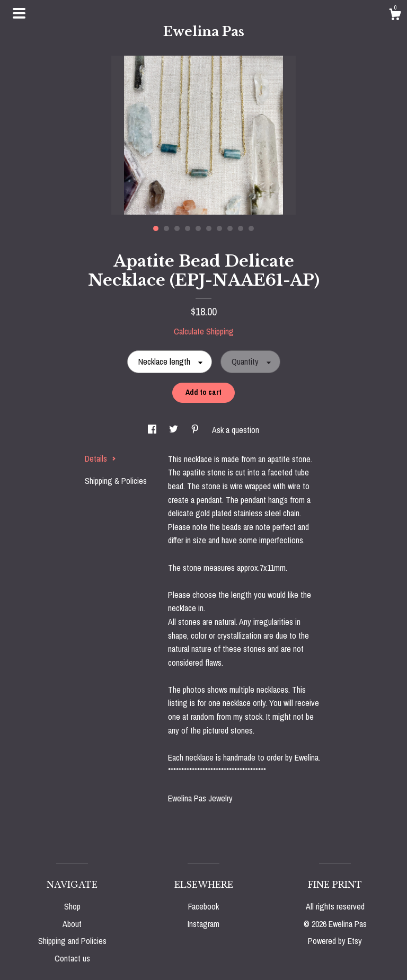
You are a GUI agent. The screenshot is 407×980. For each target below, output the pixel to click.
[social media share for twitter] (175, 430)
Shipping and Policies (72, 941)
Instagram (203, 924)
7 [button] (219, 228)
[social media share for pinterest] (196, 430)
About (72, 924)
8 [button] (230, 228)
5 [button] (198, 228)
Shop (72, 906)
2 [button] (166, 228)
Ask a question (236, 430)
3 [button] (177, 228)
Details (100, 458)
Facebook (203, 906)
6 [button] (209, 228)
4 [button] (188, 228)
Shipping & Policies (116, 481)
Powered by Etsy (335, 941)
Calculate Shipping (204, 331)
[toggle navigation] (19, 13)
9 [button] (241, 228)
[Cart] (395, 16)
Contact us (72, 958)
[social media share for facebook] (153, 430)
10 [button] (251, 228)
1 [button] (156, 228)
